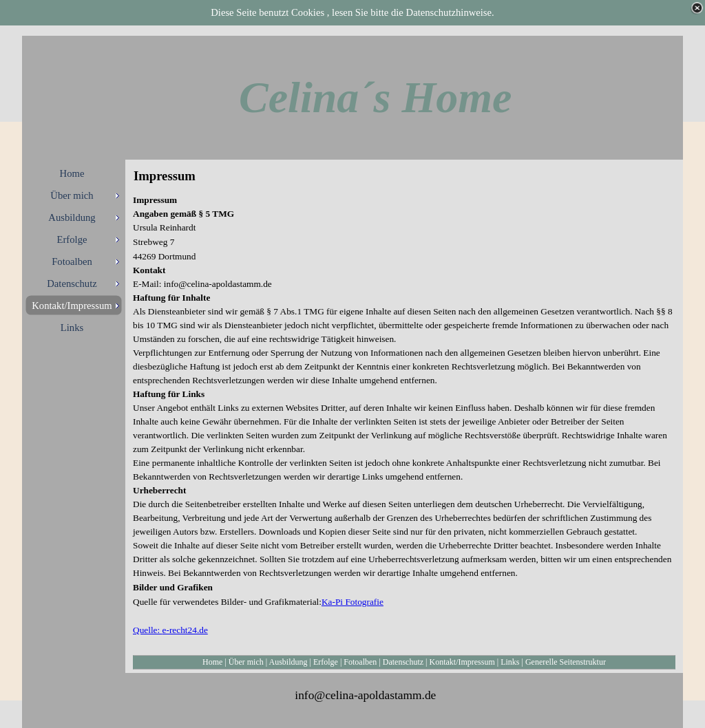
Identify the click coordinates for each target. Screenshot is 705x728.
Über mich (246, 662)
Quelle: (148, 630)
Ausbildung (288, 662)
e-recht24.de (185, 630)
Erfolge (326, 662)
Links (510, 662)
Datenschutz (403, 662)
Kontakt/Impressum (462, 662)
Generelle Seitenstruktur (566, 662)
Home (212, 662)
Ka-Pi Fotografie (352, 602)
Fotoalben (360, 662)
